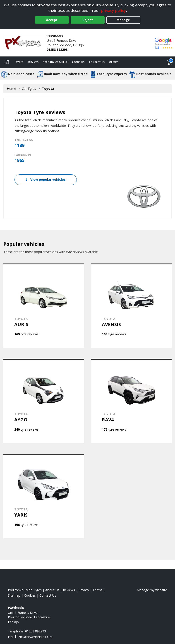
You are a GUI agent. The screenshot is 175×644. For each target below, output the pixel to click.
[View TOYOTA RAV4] (131, 401)
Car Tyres (29, 89)
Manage (123, 20)
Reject (88, 20)
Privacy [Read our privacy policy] (84, 590)
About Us (78, 62)
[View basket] (170, 62)
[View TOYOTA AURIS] (44, 306)
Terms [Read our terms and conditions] (97, 590)
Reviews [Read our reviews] (69, 590)
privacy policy (113, 10)
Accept (52, 20)
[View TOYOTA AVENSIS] (131, 306)
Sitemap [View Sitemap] (14, 595)
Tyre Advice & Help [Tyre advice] (55, 62)
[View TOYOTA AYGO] (44, 401)
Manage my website (152, 590)
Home (11, 89)
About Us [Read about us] (52, 590)
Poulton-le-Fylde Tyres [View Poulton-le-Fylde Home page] (25, 590)
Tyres (19, 62)
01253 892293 (57, 50)
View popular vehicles (46, 179)
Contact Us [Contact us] (97, 62)
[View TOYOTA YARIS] (44, 496)
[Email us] (35, 637)
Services (33, 62)
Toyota (48, 89)
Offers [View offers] (114, 62)
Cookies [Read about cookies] (30, 595)
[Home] (7, 62)
